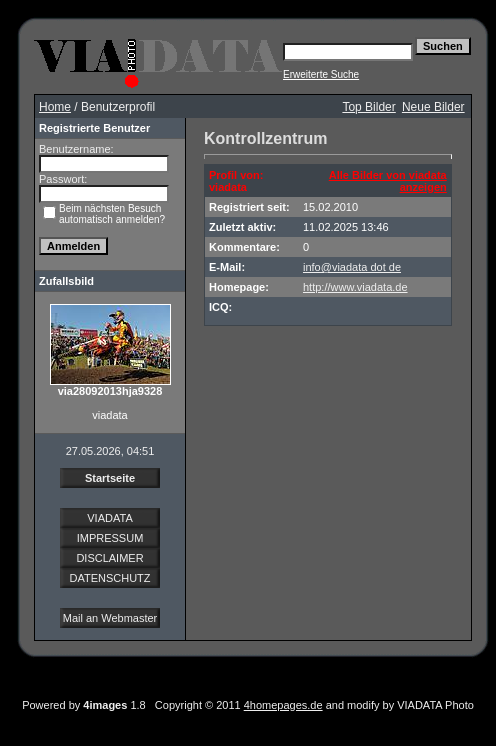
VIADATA (109, 518)
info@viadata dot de (352, 267)
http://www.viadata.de (355, 287)
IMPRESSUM (110, 538)
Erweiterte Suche (321, 74)
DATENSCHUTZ (109, 578)
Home (55, 107)
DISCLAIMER (109, 558)
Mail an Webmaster (110, 618)
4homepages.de (283, 705)
